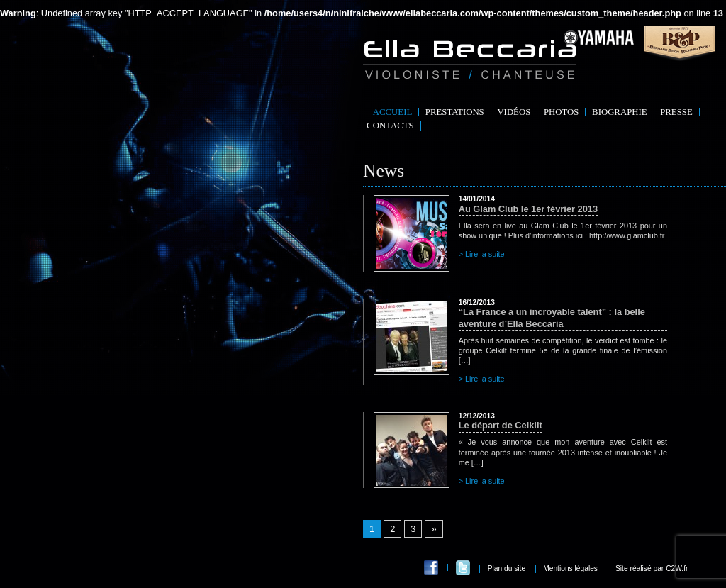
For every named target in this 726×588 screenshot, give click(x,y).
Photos (562, 112)
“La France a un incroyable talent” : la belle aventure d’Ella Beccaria (563, 314)
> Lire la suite (482, 254)
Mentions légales (570, 568)
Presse (676, 112)
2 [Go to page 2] (392, 529)
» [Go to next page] (434, 529)
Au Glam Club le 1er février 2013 (528, 204)
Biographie (620, 112)
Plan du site (507, 568)
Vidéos (514, 112)
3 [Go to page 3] (413, 529)
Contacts (390, 126)
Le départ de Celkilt (501, 421)
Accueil (392, 112)
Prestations (455, 112)
